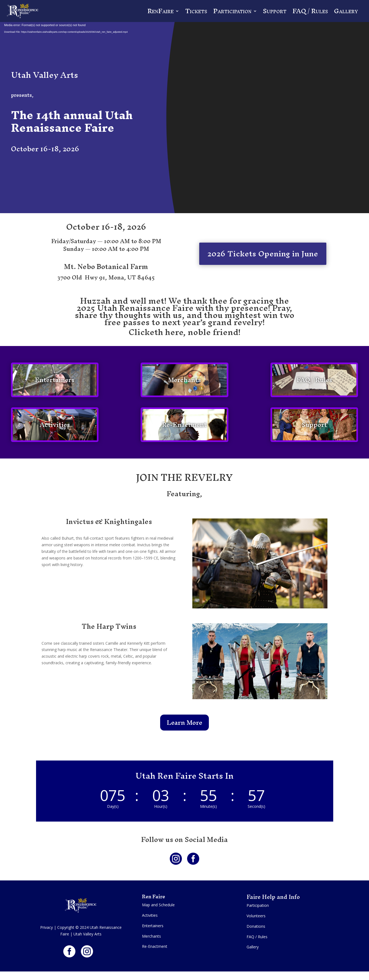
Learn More (184, 723)
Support (275, 11)
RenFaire (161, 11)
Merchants (184, 380)
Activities (55, 425)
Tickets (196, 11)
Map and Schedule (158, 905)
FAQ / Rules (310, 11)
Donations (256, 926)
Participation (232, 11)
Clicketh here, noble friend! (184, 332)
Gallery (346, 11)
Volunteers (256, 916)
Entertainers (55, 380)
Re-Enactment (184, 425)
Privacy (47, 927)
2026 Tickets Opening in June (263, 254)
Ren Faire (154, 897)
